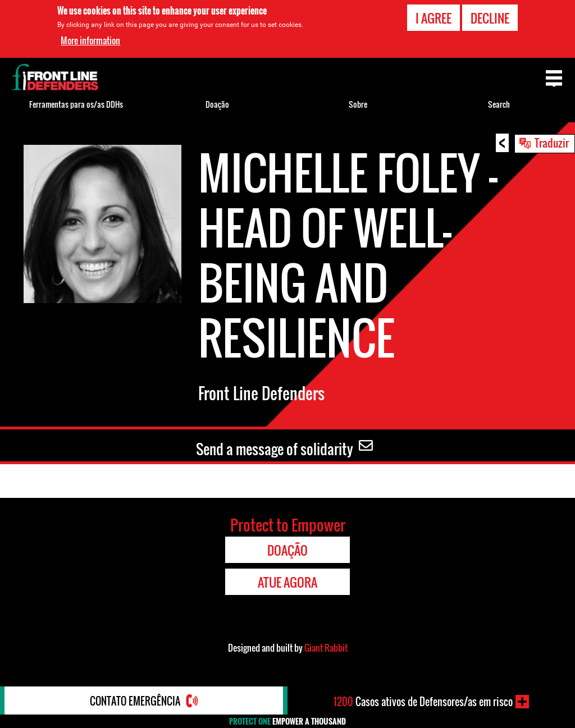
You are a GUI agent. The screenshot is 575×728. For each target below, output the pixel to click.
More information (90, 40)
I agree (433, 18)
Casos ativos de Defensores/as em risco (423, 702)
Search (499, 104)
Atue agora (287, 582)
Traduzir (552, 143)
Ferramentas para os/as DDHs (76, 104)
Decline (490, 18)
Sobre (358, 104)
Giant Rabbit (326, 648)
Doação (217, 104)
